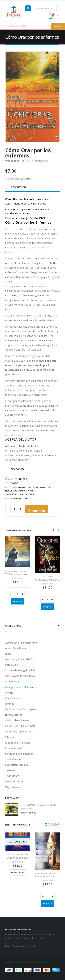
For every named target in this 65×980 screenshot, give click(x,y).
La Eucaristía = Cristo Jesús (21, 709)
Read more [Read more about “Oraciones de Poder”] (19, 872)
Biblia (8, 654)
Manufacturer (21, 498)
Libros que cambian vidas (19, 491)
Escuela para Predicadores (20, 676)
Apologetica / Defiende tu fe (21, 643)
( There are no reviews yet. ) (34, 161)
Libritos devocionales (17, 720)
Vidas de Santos (14, 781)
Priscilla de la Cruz (15, 748)
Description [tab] (18, 187)
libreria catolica (14, 715)
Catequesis (11, 665)
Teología (10, 770)
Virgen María (12, 787)
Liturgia (10, 737)
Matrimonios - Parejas (18, 743)
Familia (9, 693)
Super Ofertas (13, 759)
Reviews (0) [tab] (17, 469)
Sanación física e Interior (20, 494)
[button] (46, 824)
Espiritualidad (11, 571)
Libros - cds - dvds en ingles (21, 726)
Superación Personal (17, 765)
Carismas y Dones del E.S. (20, 659)
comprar (38, 511)
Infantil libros (12, 698)
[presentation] (54, 530)
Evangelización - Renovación (34, 487)
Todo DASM (47, 577)
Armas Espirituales (16, 648)
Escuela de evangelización (20, 670)
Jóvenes (10, 704)
